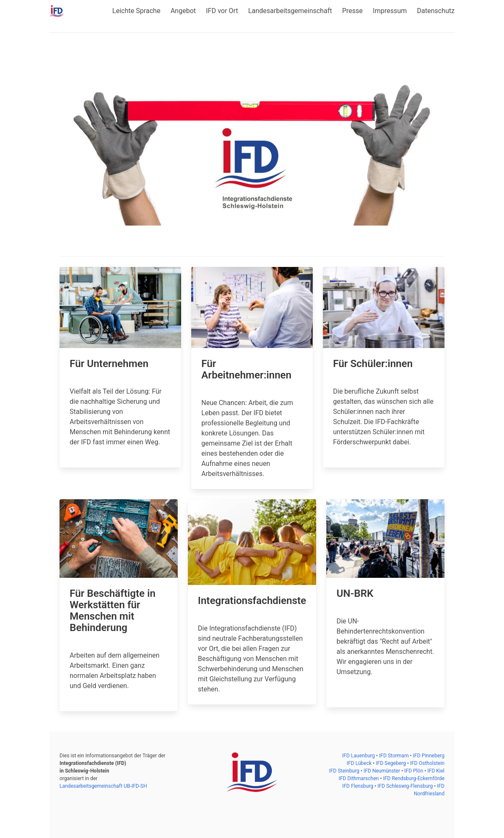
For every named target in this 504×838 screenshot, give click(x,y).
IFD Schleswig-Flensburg (406, 786)
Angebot (183, 11)
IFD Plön (415, 771)
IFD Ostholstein (427, 763)
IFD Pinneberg (429, 756)
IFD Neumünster (382, 771)
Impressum (390, 11)
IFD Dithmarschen (359, 778)
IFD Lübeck (360, 763)
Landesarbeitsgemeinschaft (290, 11)
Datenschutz (436, 11)
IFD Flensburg (359, 786)
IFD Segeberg (391, 763)
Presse (352, 11)
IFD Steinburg (345, 771)
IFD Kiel (436, 771)
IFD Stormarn (394, 756)
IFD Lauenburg (359, 756)
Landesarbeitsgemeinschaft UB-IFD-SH (103, 786)
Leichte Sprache (136, 11)
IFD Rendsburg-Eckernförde (414, 778)
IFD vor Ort (222, 11)
